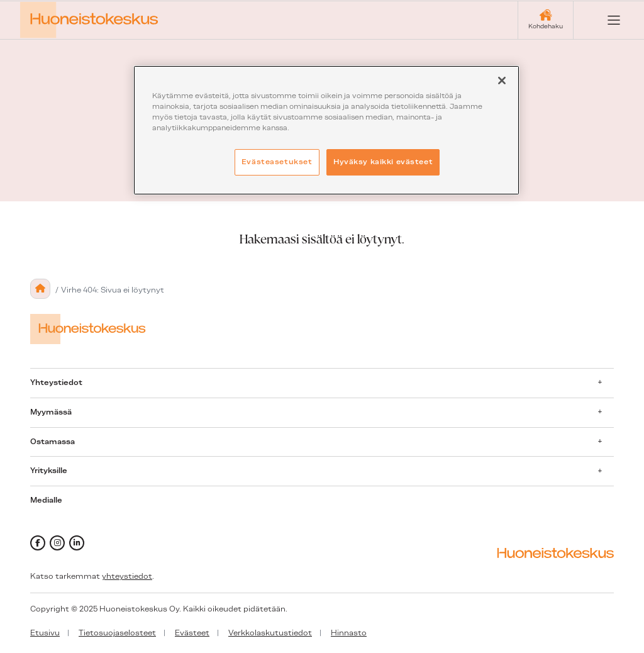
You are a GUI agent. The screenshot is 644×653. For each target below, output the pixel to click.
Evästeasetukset (277, 162)
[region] (326, 130)
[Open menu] (604, 20)
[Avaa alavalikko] (600, 382)
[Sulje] (502, 81)
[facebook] (38, 543)
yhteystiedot (127, 576)
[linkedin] (77, 543)
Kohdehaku (546, 26)
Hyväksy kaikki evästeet (383, 162)
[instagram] (57, 543)
